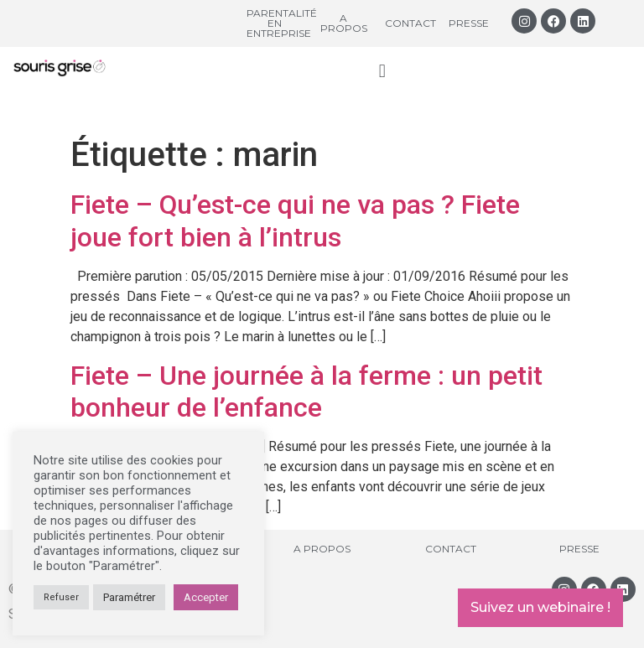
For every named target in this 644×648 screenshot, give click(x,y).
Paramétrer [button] (129, 597)
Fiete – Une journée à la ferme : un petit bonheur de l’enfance (306, 391)
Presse (469, 23)
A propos (344, 23)
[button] (382, 71)
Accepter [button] (206, 597)
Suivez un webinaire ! (540, 607)
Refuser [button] (61, 597)
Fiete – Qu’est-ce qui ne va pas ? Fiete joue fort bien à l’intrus (295, 220)
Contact (410, 23)
